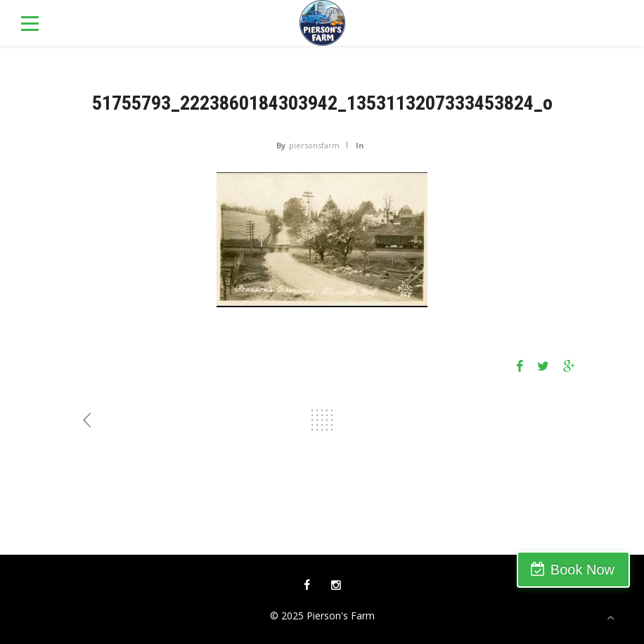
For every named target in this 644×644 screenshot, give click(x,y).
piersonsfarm (314, 145)
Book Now (582, 569)
